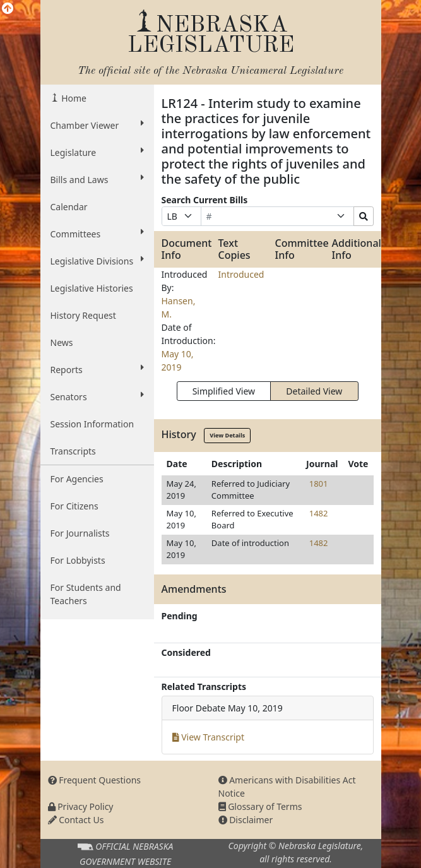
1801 (319, 484)
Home (73, 98)
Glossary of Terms (260, 806)
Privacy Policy (81, 806)
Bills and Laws (97, 179)
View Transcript (209, 737)
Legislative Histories (92, 288)
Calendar (69, 207)
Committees (97, 234)
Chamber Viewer (97, 125)
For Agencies (77, 479)
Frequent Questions (95, 780)
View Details (227, 435)
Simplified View (224, 391)
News (62, 342)
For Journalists (80, 533)
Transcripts (73, 451)
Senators (97, 396)
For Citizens (74, 506)
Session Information (92, 424)
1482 (319, 513)
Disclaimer (246, 820)
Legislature (97, 152)
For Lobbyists (78, 560)
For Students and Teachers (86, 594)
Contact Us (76, 820)
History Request (83, 315)
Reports (97, 369)
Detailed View (314, 391)
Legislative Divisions (97, 261)
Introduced (241, 274)
